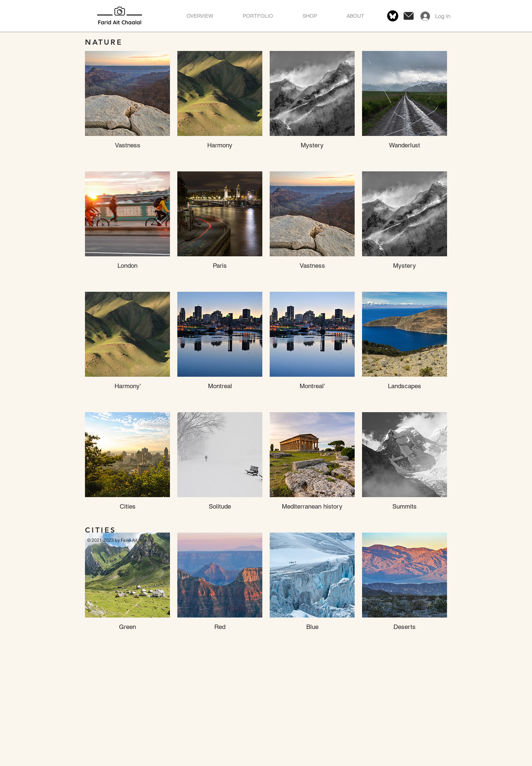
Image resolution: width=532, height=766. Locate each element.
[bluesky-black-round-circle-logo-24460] (393, 16)
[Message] (409, 16)
